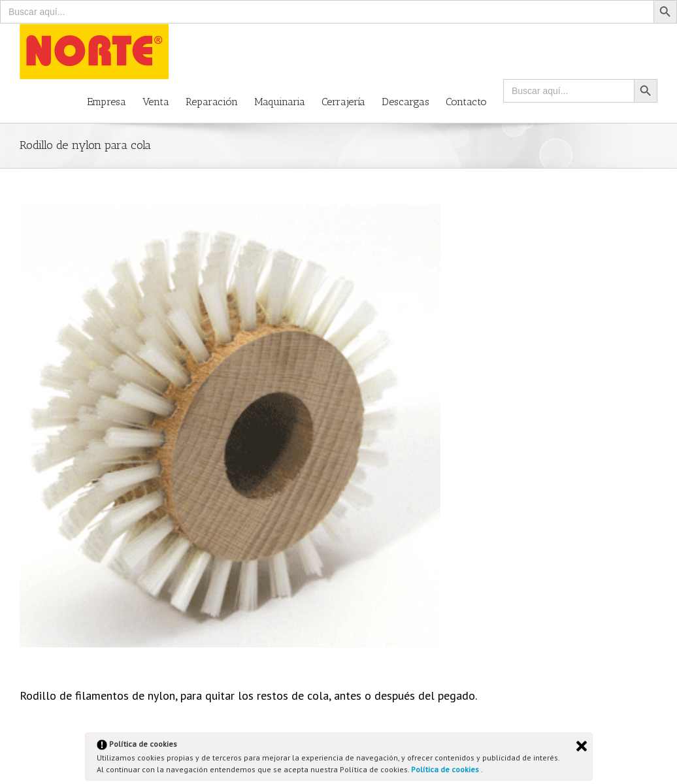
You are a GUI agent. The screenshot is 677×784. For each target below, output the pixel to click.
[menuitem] (115, 101)
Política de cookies (446, 769)
